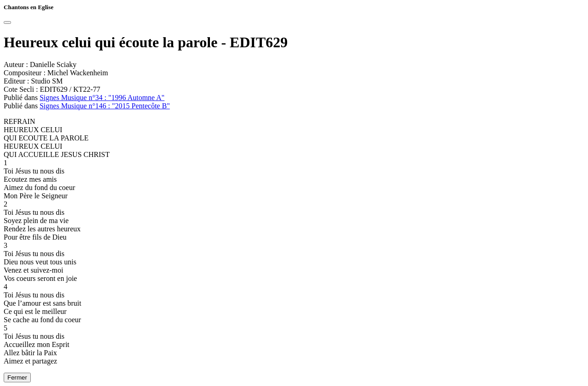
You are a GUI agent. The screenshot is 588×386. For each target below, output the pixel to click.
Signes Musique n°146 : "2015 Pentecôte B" (105, 106)
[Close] (7, 22)
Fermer (17, 378)
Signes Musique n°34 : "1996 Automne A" (102, 98)
